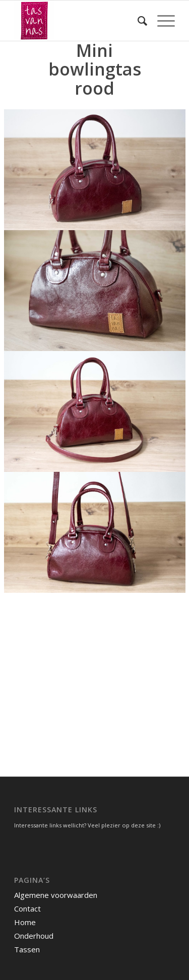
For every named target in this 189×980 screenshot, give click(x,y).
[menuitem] (137, 21)
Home (25, 922)
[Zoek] (137, 21)
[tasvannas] (78, 21)
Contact (27, 908)
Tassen (27, 949)
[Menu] (161, 21)
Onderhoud (34, 936)
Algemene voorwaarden (56, 895)
